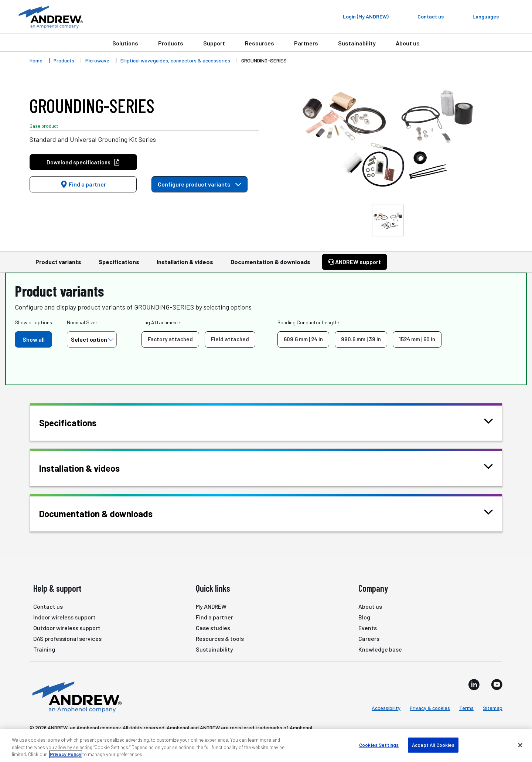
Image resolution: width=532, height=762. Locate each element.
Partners (306, 43)
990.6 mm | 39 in (361, 339)
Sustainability (357, 43)
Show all (34, 339)
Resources (260, 43)
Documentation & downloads (270, 265)
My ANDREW (211, 606)
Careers (369, 638)
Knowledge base (380, 649)
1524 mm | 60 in (417, 339)
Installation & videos (185, 265)
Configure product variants (199, 184)
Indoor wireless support (64, 617)
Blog (364, 617)
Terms (466, 708)
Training (44, 649)
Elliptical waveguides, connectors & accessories (175, 60)
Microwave (97, 60)
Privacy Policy (66, 754)
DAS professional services (67, 638)
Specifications (119, 265)
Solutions (125, 43)
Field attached (230, 339)
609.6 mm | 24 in (303, 339)
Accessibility (386, 708)
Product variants (58, 265)
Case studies (213, 628)
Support (214, 43)
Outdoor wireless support (67, 628)
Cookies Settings (379, 745)
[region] (266, 746)
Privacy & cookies (430, 708)
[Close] (520, 745)
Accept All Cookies (433, 745)
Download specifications (83, 162)
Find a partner (83, 184)
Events (368, 628)
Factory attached (170, 339)
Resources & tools (220, 638)
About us (408, 43)
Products (171, 43)
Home (36, 60)
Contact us (48, 606)
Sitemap (493, 708)
